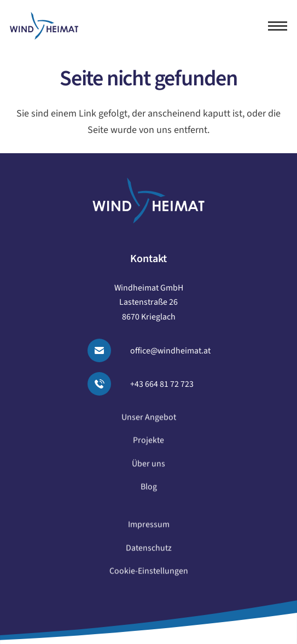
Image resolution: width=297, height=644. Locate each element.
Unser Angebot (149, 421)
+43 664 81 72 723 (162, 384)
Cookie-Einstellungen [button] (149, 575)
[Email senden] (106, 350)
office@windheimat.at (170, 351)
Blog (149, 491)
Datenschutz (149, 552)
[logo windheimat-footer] (148, 201)
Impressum (149, 529)
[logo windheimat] (44, 26)
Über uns (148, 468)
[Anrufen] (106, 384)
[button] (278, 26)
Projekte (148, 445)
